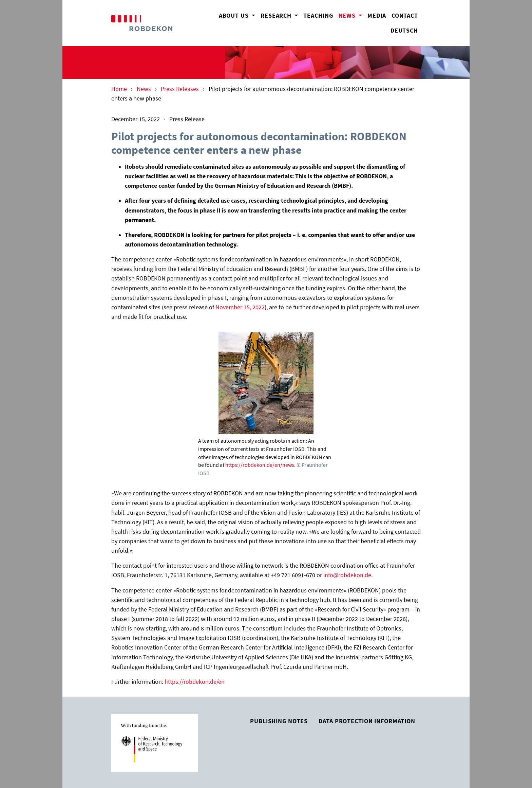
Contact (405, 16)
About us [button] (235, 16)
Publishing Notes (279, 721)
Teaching (318, 16)
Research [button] (277, 16)
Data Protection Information (367, 721)
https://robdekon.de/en (195, 682)
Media (377, 16)
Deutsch (404, 31)
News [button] (352, 15)
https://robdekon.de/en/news (260, 465)
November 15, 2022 (240, 307)
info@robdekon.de (347, 575)
